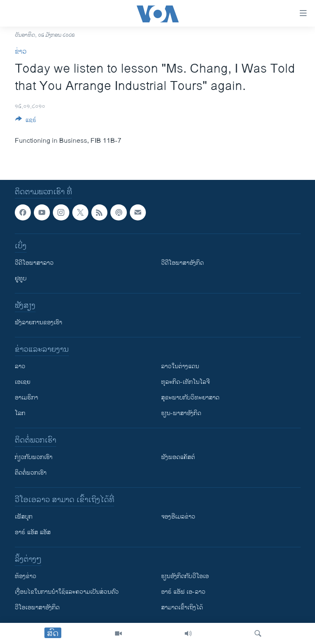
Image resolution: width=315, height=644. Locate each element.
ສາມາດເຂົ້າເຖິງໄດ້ (182, 607)
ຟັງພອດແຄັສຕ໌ (178, 457)
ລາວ (20, 366)
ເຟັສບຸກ (24, 517)
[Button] (26, 121)
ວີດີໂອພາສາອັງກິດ (182, 263)
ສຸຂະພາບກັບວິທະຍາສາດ (190, 398)
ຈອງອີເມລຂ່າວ (178, 517)
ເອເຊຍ (23, 382)
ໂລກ (20, 413)
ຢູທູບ (21, 279)
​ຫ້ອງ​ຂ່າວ (26, 576)
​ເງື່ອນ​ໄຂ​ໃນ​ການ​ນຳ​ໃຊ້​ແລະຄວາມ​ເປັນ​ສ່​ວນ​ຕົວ (67, 592)
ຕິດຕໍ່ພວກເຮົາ (31, 473)
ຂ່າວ (21, 52)
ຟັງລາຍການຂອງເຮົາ (38, 322)
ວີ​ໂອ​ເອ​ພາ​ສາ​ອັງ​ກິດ (37, 607)
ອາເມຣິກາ (26, 398)
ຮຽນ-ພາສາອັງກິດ (181, 413)
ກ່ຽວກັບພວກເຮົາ (34, 457)
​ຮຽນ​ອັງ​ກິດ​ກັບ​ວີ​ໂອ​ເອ (185, 576)
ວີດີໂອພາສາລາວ (34, 263)
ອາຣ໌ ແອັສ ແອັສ (33, 532)
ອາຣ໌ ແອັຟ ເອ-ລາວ (183, 592)
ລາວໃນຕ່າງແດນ (180, 366)
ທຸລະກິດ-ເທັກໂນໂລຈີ (185, 382)
